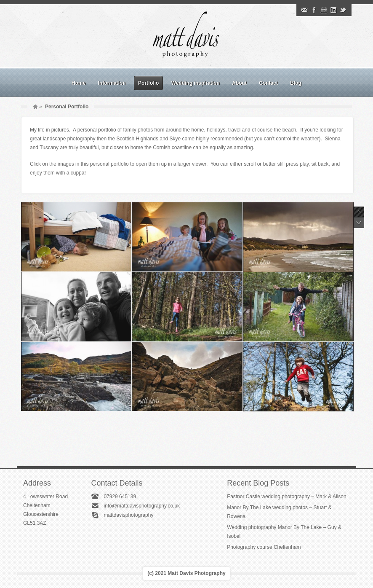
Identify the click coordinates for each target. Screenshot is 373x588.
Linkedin (333, 10)
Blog (296, 83)
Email (304, 10)
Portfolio (148, 83)
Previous (359, 212)
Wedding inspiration (196, 83)
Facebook (314, 10)
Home (79, 83)
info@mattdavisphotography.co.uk (142, 506)
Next (359, 223)
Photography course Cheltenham (264, 547)
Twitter (343, 10)
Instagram (324, 10)
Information (112, 83)
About (239, 83)
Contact (268, 83)
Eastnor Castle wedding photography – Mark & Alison (287, 497)
